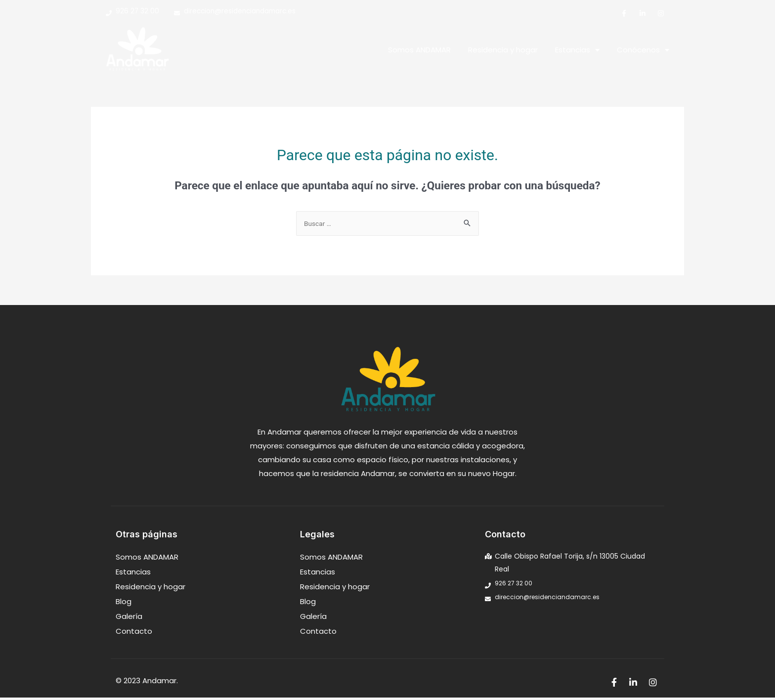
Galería (129, 619)
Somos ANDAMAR (419, 51)
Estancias (577, 51)
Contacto (134, 634)
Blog (124, 604)
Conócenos (643, 51)
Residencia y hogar (503, 51)
